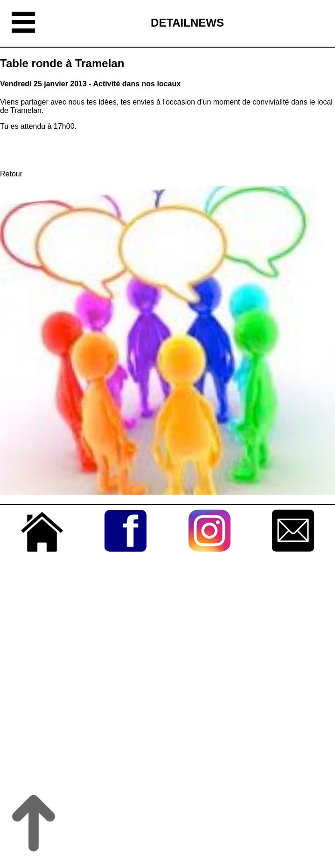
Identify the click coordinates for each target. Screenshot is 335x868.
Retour (11, 174)
